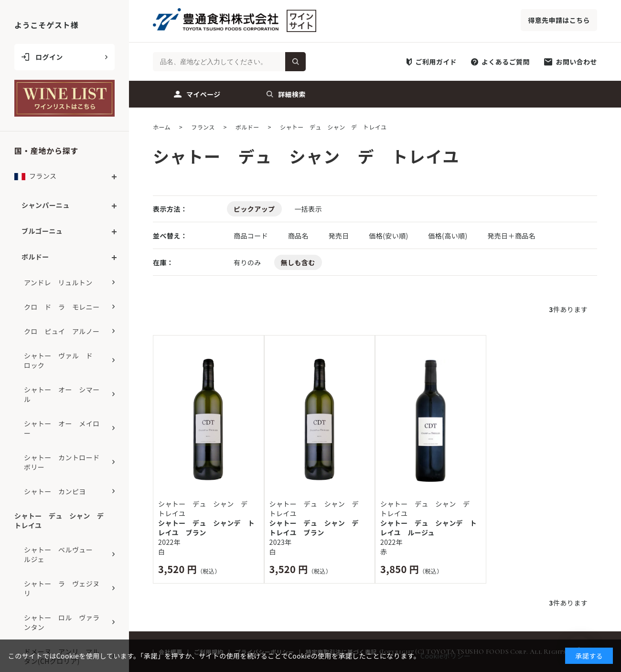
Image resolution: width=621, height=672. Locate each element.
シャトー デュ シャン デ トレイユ (63, 520)
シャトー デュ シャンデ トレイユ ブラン (206, 528)
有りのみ (247, 262)
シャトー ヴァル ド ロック (62, 360)
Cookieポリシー (445, 656)
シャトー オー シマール (62, 394)
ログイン (49, 57)
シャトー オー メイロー (62, 428)
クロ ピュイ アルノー (62, 331)
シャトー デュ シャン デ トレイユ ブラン (318, 528)
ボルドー (35, 257)
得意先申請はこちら (559, 20)
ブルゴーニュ (42, 231)
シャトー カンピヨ (55, 491)
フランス (35, 179)
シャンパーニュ (46, 205)
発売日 (339, 236)
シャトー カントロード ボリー (65, 462)
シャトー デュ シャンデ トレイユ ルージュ (428, 528)
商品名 (299, 236)
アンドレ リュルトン (58, 282)
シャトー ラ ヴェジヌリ (62, 588)
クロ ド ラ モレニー (62, 307)
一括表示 (308, 209)
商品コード (252, 236)
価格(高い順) (449, 236)
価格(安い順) (389, 236)
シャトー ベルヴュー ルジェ (62, 554)
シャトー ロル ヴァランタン (62, 622)
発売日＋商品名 (511, 236)
